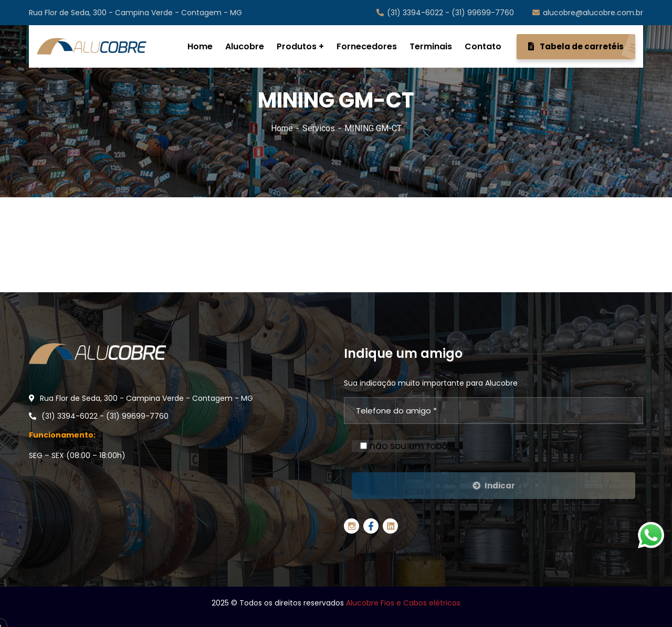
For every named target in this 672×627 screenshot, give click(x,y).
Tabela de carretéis (582, 47)
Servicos (319, 128)
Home (282, 128)
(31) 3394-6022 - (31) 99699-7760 (445, 13)
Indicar (494, 486)
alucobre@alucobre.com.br (588, 13)
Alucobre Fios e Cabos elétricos (403, 603)
